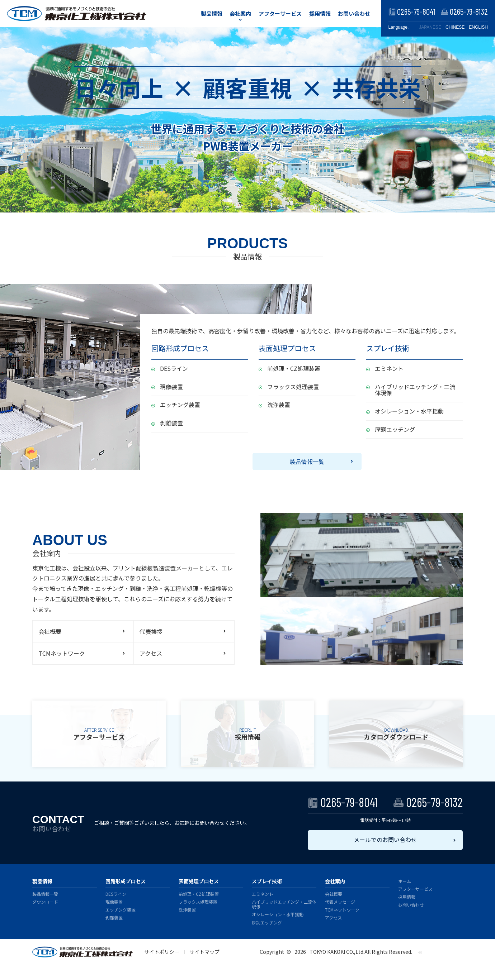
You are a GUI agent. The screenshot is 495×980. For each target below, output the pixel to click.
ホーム (405, 881)
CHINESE (455, 27)
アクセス (151, 653)
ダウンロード (45, 902)
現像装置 (171, 387)
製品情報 (212, 13)
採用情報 (320, 13)
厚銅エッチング (395, 429)
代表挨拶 (151, 631)
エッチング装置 (180, 405)
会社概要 (50, 631)
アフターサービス (280, 13)
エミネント (389, 368)
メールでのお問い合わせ (385, 840)
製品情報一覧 (307, 462)
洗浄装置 (279, 405)
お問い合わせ (354, 13)
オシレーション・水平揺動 (409, 411)
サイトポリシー (162, 952)
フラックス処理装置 (293, 387)
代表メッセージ (340, 902)
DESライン (174, 368)
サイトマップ (204, 952)
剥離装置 (171, 423)
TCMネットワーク (62, 653)
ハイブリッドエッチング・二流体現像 (415, 390)
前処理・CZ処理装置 (294, 368)
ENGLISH (478, 27)
